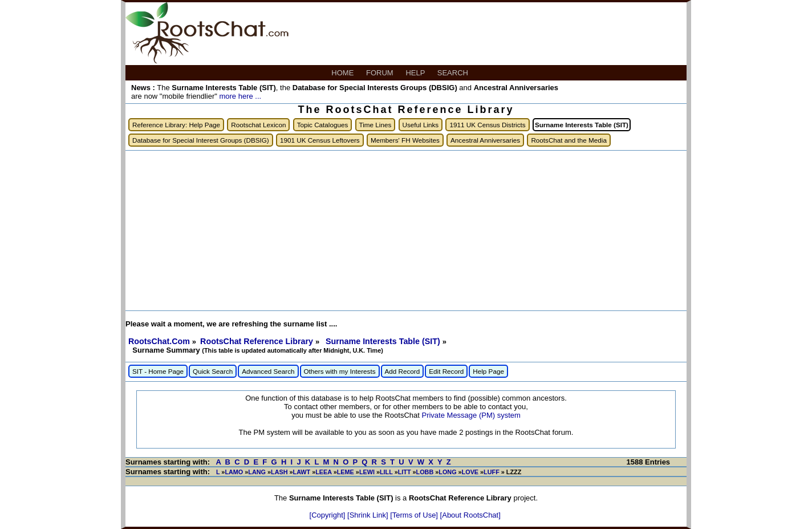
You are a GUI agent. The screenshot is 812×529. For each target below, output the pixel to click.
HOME (344, 73)
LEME (346, 472)
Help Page (488, 371)
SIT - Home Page (158, 371)
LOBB (425, 472)
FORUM (381, 73)
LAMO (234, 472)
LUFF (492, 472)
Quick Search (213, 371)
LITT (405, 472)
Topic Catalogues (323, 125)
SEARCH (454, 73)
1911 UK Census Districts (487, 125)
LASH (279, 472)
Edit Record (446, 371)
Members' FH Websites (405, 140)
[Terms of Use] (415, 515)
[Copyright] (328, 515)
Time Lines (375, 125)
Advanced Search (268, 371)
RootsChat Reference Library (258, 341)
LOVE (470, 472)
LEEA (323, 472)
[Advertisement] (406, 231)
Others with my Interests (340, 371)
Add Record (403, 371)
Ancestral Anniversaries (485, 140)
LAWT (302, 472)
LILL (386, 472)
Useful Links (421, 125)
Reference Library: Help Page (176, 125)
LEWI (367, 472)
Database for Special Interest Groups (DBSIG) (201, 140)
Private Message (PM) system (471, 415)
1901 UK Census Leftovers (320, 140)
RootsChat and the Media (569, 140)
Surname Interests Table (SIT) (384, 341)
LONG (447, 472)
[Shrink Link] (369, 515)
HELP (416, 73)
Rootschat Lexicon (258, 125)
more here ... (240, 96)
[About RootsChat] (470, 515)
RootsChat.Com (159, 341)
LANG (257, 472)
